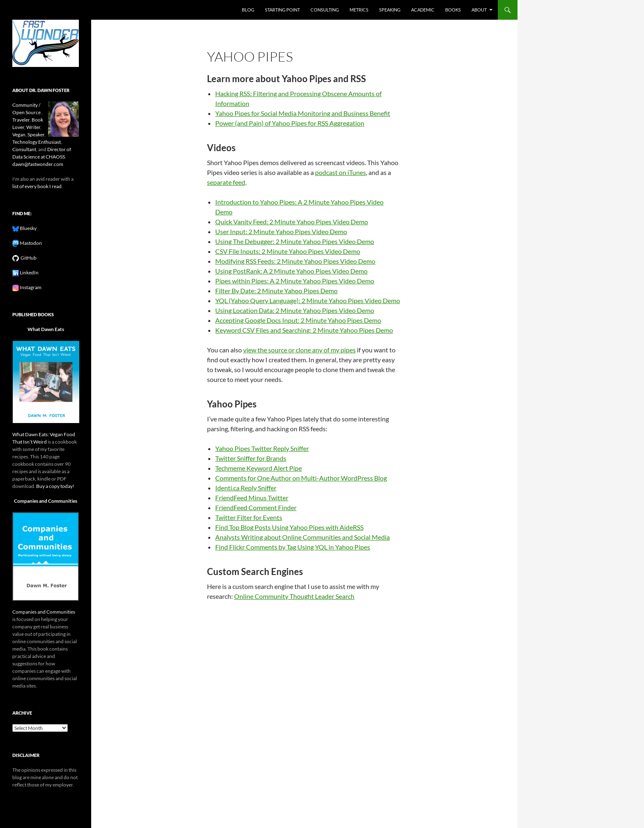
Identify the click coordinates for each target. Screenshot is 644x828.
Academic (423, 10)
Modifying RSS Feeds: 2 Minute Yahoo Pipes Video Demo (295, 261)
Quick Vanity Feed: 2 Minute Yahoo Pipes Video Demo (292, 222)
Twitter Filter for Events (249, 517)
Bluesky (28, 228)
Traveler (21, 120)
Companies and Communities (46, 501)
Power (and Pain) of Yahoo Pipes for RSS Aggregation (290, 123)
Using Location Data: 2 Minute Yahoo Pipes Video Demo (295, 310)
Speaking (390, 10)
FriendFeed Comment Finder (256, 507)
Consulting (325, 10)
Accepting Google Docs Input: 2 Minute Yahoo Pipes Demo (298, 320)
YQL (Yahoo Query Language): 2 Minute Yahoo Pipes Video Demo (308, 300)
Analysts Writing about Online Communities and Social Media (302, 537)
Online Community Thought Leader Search (294, 596)
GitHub (28, 258)
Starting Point (282, 10)
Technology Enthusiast (37, 142)
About (479, 10)
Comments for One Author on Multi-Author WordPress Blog (301, 478)
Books (453, 10)
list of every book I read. (38, 186)
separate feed (226, 182)
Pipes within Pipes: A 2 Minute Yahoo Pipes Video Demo (295, 281)
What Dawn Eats (46, 329)
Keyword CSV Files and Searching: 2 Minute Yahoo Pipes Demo (304, 330)
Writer (33, 127)
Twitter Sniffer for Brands (251, 458)
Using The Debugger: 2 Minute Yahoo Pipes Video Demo (295, 241)
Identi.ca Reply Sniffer (246, 488)
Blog (248, 10)
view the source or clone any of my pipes (299, 350)
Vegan (19, 135)
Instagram (30, 287)
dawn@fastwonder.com (38, 164)
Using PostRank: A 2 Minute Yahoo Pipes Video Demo (291, 271)
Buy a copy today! (55, 486)
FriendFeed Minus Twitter (252, 498)
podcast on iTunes (340, 172)
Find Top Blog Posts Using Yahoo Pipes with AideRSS (289, 527)
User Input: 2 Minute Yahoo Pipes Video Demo (281, 231)
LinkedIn (29, 273)
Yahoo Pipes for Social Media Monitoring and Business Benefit (303, 113)
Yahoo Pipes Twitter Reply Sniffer (262, 448)
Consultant (24, 149)
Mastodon (30, 243)
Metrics (359, 10)
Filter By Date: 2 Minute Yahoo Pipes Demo (276, 291)
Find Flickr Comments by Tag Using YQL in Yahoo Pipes (293, 547)
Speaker (36, 135)
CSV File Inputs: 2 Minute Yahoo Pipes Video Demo (288, 251)
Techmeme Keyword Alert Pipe (259, 468)
